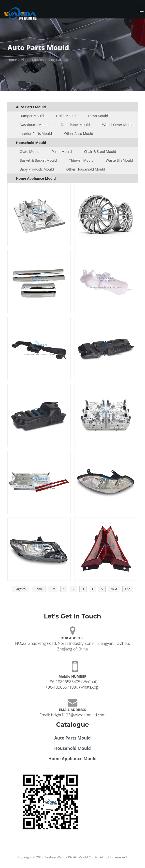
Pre (53, 589)
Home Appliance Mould (73, 759)
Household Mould (73, 748)
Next (114, 589)
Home (12, 60)
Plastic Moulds (32, 60)
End (128, 589)
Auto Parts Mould (62, 60)
